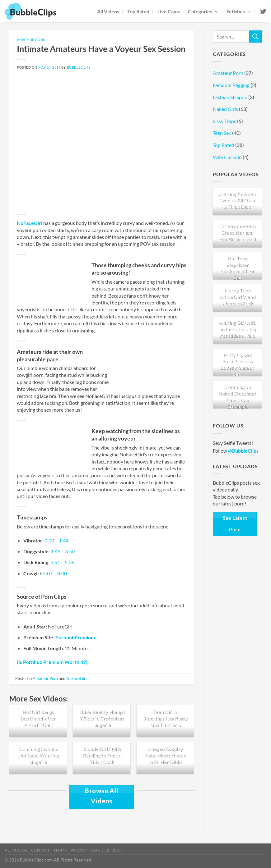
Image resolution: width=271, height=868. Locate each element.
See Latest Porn (235, 524)
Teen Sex (222, 133)
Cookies (100, 850)
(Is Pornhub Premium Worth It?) (52, 662)
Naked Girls (225, 109)
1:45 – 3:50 (63, 551)
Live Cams (169, 11)
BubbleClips (79, 67)
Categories (203, 11)
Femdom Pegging (231, 85)
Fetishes (239, 11)
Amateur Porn (31, 40)
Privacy (79, 850)
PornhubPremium (75, 637)
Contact (40, 850)
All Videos (108, 11)
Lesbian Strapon (230, 97)
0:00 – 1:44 (56, 540)
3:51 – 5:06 (62, 562)
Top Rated (138, 11)
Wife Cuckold (227, 157)
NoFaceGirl (30, 223)
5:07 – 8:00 (55, 573)
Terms (60, 850)
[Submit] (255, 37)
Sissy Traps (224, 121)
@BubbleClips (243, 451)
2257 (118, 850)
